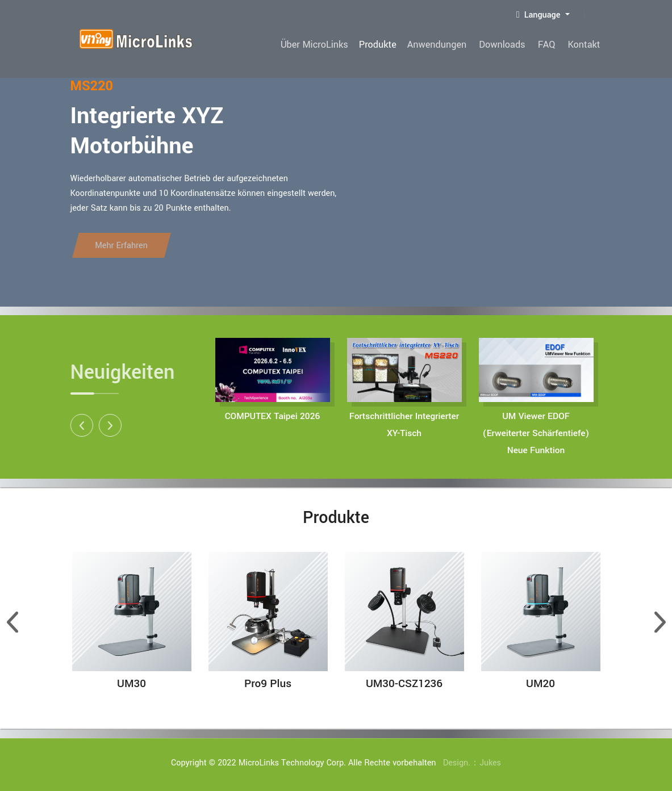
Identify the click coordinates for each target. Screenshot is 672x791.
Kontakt (585, 45)
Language (540, 15)
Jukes (491, 763)
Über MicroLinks (330, 45)
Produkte (391, 45)
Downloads (511, 45)
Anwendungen (449, 45)
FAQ (552, 45)
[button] (74, 425)
